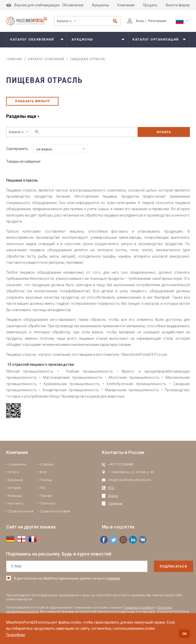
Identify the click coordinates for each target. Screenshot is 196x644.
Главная (14, 59)
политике (113, 581)
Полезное (115, 506)
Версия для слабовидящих (33, 5)
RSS (111, 490)
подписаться (165, 569)
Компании (126, 5)
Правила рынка (21, 514)
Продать (150, 5)
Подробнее (16, 635)
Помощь (46, 482)
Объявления (73, 5)
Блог (44, 475)
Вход (135, 21)
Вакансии (16, 482)
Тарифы (46, 498)
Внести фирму (178, 5)
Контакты (16, 506)
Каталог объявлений (32, 40)
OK (184, 634)
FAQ (43, 490)
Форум (113, 498)
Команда (15, 498)
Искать (164, 134)
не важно (44, 152)
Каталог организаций (68, 21)
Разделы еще (21, 119)
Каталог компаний (48, 59)
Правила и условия (55, 514)
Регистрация (157, 21)
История (15, 490)
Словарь (47, 467)
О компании (17, 467)
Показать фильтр (32, 103)
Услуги (13, 475)
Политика (48, 506)
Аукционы (100, 5)
